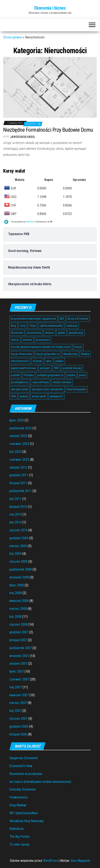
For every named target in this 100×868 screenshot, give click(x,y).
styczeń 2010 (18, 530)
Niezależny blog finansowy (27, 821)
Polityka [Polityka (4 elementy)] (29, 375)
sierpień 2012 (18, 467)
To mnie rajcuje (19, 844)
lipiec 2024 (17, 420)
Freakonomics (19, 797)
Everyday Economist (23, 789)
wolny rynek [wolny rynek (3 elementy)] (39, 396)
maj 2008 (16, 593)
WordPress (50, 861)
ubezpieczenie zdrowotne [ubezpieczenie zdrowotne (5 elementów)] (47, 389)
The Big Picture (20, 837)
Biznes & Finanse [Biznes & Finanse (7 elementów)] (78, 319)
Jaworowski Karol (23, 137)
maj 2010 (16, 514)
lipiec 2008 (17, 585)
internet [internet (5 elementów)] (27, 340)
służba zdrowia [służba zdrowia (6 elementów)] (62, 382)
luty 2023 (15, 452)
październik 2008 (21, 569)
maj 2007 (16, 687)
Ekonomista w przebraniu (26, 774)
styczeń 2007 (18, 719)
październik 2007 (21, 648)
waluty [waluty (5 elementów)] (24, 396)
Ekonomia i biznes (50, 8)
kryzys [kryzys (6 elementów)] (78, 347)
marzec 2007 (18, 703)
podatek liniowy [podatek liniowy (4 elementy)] (72, 368)
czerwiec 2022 (19, 460)
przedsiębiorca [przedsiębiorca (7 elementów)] (20, 382)
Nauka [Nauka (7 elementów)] (85, 354)
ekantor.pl (30, 222)
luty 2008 (15, 617)
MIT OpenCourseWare (24, 813)
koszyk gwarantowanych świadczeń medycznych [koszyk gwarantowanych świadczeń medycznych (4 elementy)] (41, 347)
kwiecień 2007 (19, 695)
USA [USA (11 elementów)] (13, 396)
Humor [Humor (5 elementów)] (15, 340)
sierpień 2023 (18, 436)
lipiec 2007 (17, 671)
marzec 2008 (18, 609)
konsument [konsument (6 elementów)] (43, 340)
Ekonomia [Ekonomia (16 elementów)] (17, 333)
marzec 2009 (18, 546)
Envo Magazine (80, 861)
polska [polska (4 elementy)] (71, 375)
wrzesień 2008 (19, 577)
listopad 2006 (18, 734)
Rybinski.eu (17, 829)
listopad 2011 (18, 483)
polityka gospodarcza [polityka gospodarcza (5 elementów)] (50, 375)
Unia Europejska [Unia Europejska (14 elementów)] (76, 389)
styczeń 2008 (18, 624)
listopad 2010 (18, 507)
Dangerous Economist (24, 758)
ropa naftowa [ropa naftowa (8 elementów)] (41, 382)
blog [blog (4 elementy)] (13, 326)
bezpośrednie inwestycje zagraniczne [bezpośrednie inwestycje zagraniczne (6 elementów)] (33, 319)
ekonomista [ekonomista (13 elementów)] (34, 333)
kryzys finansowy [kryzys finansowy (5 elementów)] (21, 354)
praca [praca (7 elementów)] (82, 375)
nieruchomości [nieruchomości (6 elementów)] (20, 361)
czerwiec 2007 (19, 679)
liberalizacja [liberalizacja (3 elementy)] (70, 354)
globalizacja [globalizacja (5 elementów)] (76, 333)
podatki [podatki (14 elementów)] (15, 375)
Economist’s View (21, 766)
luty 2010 (15, 522)
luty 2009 (15, 554)
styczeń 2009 (18, 562)
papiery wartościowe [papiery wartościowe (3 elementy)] (24, 368)
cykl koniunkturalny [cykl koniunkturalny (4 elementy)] (51, 326)
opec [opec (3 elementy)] (49, 361)
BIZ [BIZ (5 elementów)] (62, 319)
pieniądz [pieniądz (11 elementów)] (45, 368)
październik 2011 (21, 491)
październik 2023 (21, 428)
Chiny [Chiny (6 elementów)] (32, 326)
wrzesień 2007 (19, 656)
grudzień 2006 (19, 726)
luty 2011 (15, 499)
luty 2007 (15, 711)
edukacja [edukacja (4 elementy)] (72, 326)
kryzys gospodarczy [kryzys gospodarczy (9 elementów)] (48, 354)
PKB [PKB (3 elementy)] (56, 368)
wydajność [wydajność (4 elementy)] (56, 396)
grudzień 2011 (19, 475)
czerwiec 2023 (19, 444)
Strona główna (12, 37)
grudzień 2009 (19, 538)
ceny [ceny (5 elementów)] (23, 326)
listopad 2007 (18, 640)
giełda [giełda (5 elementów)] (61, 333)
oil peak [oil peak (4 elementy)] (37, 361)
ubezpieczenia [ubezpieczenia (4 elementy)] (19, 389)
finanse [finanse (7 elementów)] (49, 333)
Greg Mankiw (18, 805)
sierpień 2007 (18, 664)
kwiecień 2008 (19, 601)
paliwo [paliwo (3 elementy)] (59, 361)
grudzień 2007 (19, 632)
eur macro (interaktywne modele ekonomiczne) (40, 782)
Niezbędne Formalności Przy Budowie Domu (48, 130)
